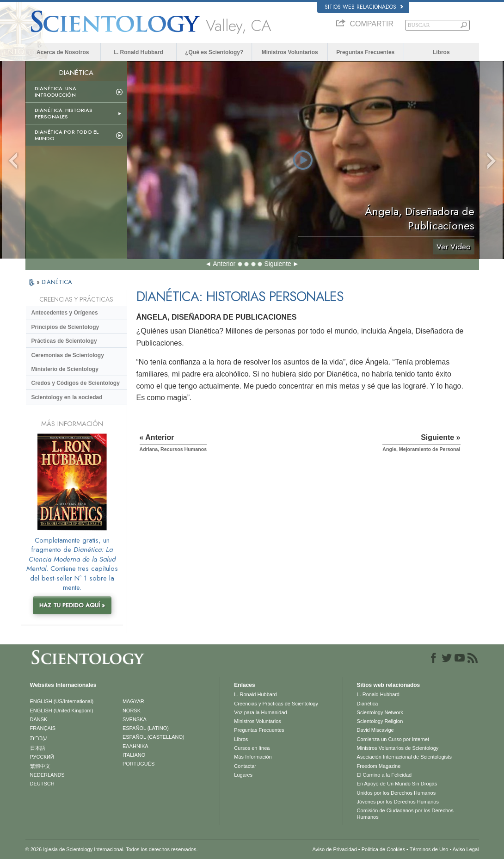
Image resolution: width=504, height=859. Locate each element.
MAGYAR (133, 701)
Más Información (253, 757)
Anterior (224, 264)
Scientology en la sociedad (67, 397)
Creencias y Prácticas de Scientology (276, 704)
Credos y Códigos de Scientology (76, 383)
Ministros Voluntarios (290, 52)
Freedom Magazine (379, 766)
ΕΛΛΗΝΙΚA (135, 746)
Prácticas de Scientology (64, 341)
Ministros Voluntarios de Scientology (398, 748)
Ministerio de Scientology (65, 369)
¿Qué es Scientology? (214, 52)
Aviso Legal (466, 849)
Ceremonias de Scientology (68, 355)
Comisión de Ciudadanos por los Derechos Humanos (405, 814)
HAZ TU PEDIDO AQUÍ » (72, 605)
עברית (39, 738)
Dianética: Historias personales (64, 113)
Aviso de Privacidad (334, 849)
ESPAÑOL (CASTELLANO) (154, 737)
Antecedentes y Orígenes (65, 313)
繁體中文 (40, 766)
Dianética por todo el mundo (67, 135)
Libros (441, 52)
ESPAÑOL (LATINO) (146, 728)
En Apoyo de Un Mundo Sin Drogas (397, 784)
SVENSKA (135, 719)
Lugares (243, 775)
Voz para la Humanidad (260, 712)
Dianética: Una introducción (55, 92)
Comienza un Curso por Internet (393, 739)
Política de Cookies (383, 849)
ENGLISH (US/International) (62, 701)
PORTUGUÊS (138, 764)
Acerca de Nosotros (63, 52)
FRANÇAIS (43, 728)
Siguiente (277, 264)
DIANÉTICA (57, 282)
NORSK (132, 711)
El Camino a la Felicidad (384, 775)
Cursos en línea (252, 748)
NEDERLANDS (47, 775)
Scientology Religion (380, 721)
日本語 (38, 748)
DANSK (39, 719)
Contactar (245, 766)
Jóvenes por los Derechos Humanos (398, 802)
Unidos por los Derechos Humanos (396, 793)
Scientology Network (380, 712)
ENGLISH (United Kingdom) (62, 711)
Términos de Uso (429, 849)
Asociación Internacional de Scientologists (404, 757)
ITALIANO (134, 755)
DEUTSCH (42, 784)
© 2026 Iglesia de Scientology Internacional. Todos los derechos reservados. (112, 849)
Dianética (368, 704)
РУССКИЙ (42, 757)
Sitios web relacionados (364, 7)
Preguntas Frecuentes (365, 52)
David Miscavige (375, 730)
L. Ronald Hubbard (138, 52)
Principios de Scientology (65, 327)
